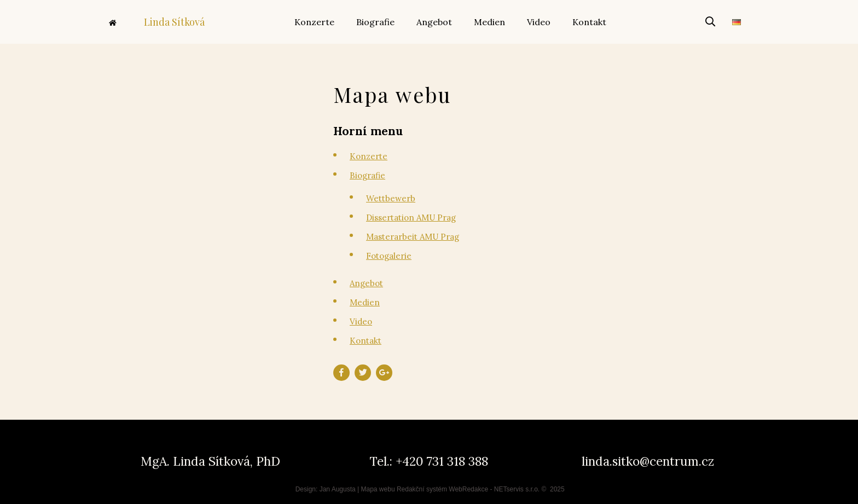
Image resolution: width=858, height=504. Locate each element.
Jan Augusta (338, 489)
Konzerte (369, 156)
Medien (365, 302)
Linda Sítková (157, 22)
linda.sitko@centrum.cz (648, 461)
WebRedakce (468, 489)
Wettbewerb (391, 198)
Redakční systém (422, 489)
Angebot (366, 283)
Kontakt (366, 341)
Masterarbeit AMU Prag (413, 237)
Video (361, 321)
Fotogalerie (389, 256)
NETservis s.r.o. (517, 489)
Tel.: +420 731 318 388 (429, 461)
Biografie (367, 175)
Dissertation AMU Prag (411, 218)
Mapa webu (378, 489)
